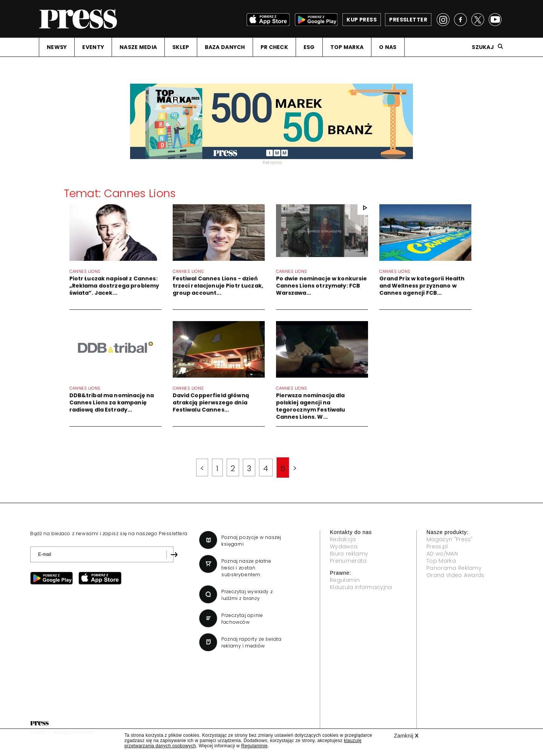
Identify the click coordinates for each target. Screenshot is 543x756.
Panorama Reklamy (454, 568)
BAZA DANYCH (225, 47)
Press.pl (437, 546)
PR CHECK (274, 47)
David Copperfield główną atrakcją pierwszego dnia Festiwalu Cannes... (211, 402)
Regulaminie (254, 746)
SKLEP (181, 47)
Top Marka (441, 561)
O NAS (388, 47)
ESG (309, 47)
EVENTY (93, 47)
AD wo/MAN (442, 554)
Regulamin (345, 580)
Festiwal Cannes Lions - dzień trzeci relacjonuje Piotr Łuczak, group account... (218, 286)
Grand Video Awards (456, 575)
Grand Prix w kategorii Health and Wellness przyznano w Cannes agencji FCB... (422, 286)
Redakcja (343, 539)
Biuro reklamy (349, 554)
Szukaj (483, 47)
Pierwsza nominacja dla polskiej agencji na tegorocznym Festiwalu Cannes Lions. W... (311, 406)
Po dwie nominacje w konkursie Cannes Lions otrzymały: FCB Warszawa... (322, 286)
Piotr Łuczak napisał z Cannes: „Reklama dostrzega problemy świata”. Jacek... (114, 286)
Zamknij (406, 736)
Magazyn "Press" (450, 539)
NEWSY (57, 47)
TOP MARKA (347, 47)
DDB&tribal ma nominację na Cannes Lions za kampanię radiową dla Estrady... (112, 402)
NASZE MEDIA (138, 47)
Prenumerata (348, 561)
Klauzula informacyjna (361, 587)
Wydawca (344, 546)
